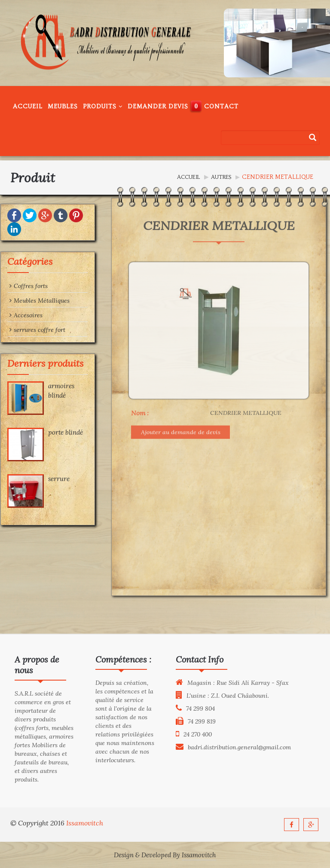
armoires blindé (51, 390)
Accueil (28, 106)
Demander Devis (158, 106)
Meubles (63, 106)
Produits (103, 106)
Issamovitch (85, 823)
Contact (221, 106)
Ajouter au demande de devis (181, 398)
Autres (221, 177)
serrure (49, 479)
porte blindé (55, 432)
